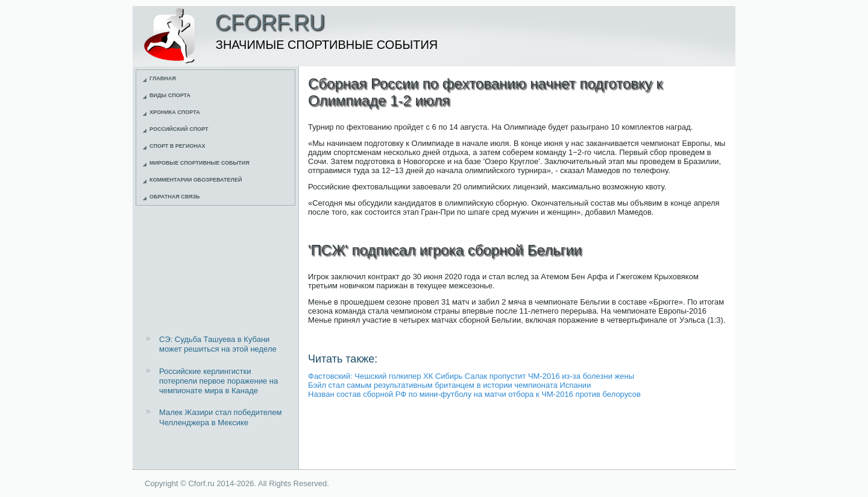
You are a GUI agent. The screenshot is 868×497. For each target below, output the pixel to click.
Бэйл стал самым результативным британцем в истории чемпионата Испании (449, 385)
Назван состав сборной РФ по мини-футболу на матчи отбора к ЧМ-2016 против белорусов (474, 394)
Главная (163, 78)
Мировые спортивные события (200, 163)
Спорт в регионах (177, 146)
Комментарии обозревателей (196, 180)
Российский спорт (179, 129)
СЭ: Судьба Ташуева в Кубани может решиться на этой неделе (218, 344)
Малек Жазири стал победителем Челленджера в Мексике (220, 417)
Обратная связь (175, 197)
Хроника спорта (175, 112)
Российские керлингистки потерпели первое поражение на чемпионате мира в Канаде (219, 381)
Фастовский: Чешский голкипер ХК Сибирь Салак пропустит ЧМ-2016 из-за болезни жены (471, 376)
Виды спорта (170, 95)
